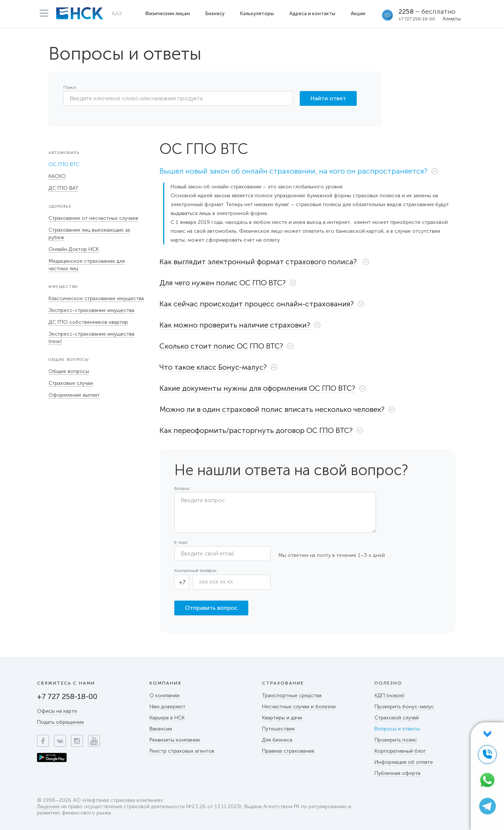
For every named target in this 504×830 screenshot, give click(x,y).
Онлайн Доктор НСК (74, 249)
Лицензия (48, 807)
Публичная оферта (397, 773)
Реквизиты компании (175, 740)
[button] (303, 171)
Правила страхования (288, 751)
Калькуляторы (257, 14)
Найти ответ (328, 98)
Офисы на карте (57, 711)
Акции (358, 14)
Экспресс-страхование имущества (91, 310)
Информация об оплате (404, 762)
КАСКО (57, 176)
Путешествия (278, 729)
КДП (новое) (389, 695)
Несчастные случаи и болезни (299, 707)
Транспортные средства (292, 695)
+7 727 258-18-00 (417, 19)
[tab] (308, 173)
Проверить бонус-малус (404, 707)
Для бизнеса (277, 740)
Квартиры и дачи (282, 718)
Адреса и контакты (312, 14)
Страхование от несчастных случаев (93, 218)
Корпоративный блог (400, 751)
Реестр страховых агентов (182, 751)
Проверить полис (396, 740)
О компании (164, 695)
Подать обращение (61, 722)
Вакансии (161, 729)
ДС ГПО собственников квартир (88, 322)
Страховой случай (397, 718)
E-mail (181, 542)
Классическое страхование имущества (96, 298)
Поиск (70, 87)
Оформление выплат (74, 395)
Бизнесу (215, 14)
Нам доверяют (167, 707)
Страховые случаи (71, 383)
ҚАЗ (117, 13)
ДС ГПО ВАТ (63, 188)
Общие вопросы (69, 371)
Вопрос (182, 488)
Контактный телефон (195, 571)
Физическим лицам (167, 14)
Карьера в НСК (167, 718)
